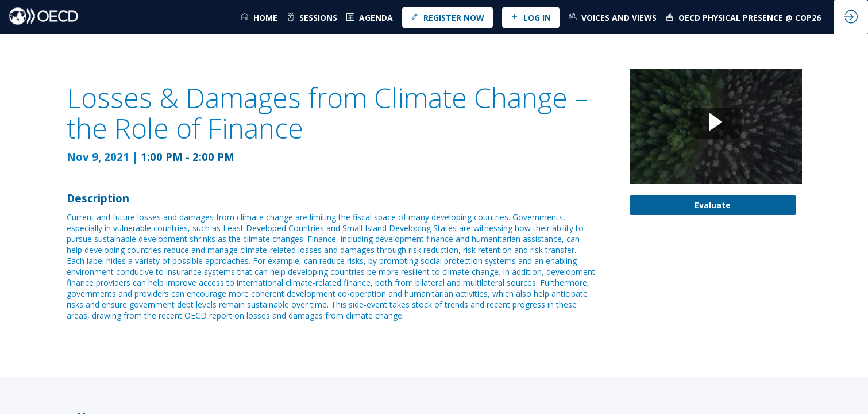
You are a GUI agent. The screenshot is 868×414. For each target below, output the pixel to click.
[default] (370, 17)
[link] (259, 17)
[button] (447, 18)
